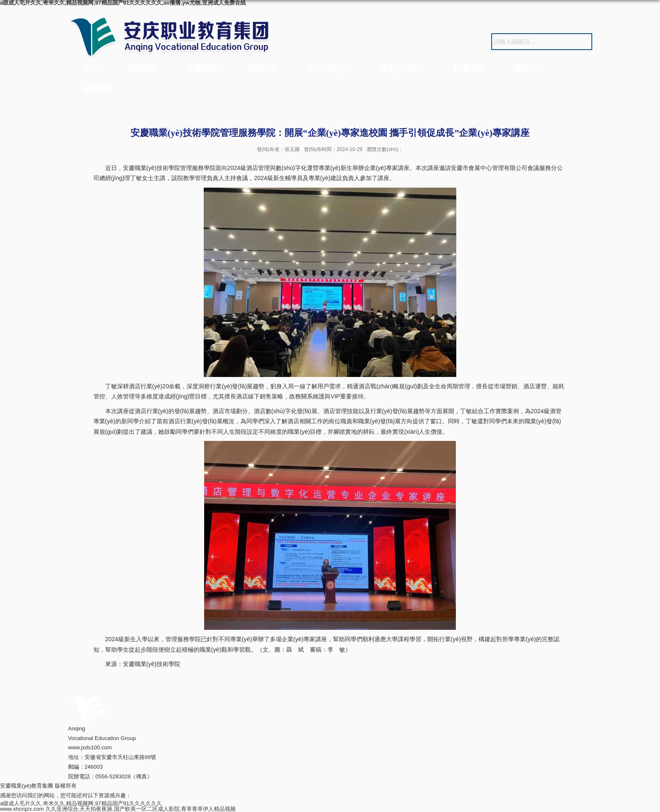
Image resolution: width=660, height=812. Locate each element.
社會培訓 (468, 69)
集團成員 (202, 69)
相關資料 (98, 90)
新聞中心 (262, 69)
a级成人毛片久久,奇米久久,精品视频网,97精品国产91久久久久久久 (81, 803)
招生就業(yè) (329, 69)
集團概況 (143, 69)
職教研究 (528, 69)
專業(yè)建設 (402, 69)
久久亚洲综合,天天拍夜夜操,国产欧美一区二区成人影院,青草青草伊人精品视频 (141, 809)
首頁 (90, 69)
